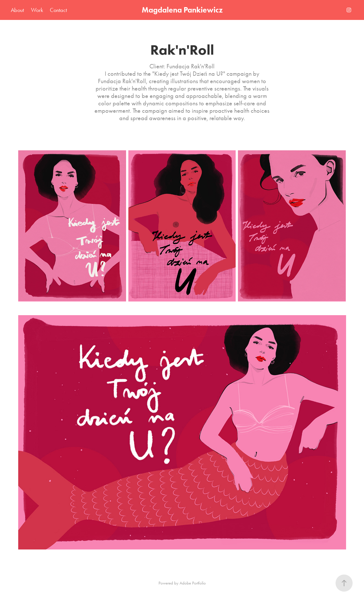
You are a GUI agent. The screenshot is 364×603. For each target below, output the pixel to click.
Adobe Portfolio (193, 583)
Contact (58, 10)
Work (37, 10)
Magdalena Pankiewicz (182, 10)
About (17, 10)
